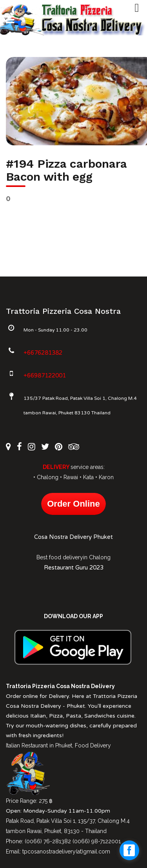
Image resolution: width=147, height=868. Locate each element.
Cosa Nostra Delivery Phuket (73, 537)
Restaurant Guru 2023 (74, 568)
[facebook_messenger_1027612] (129, 850)
